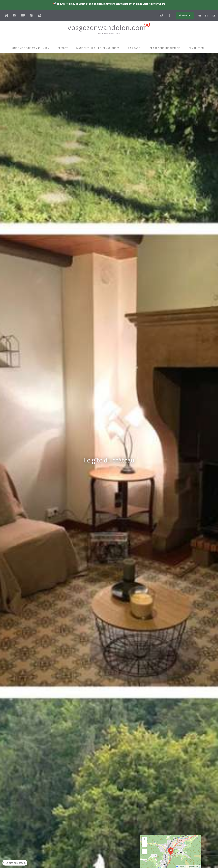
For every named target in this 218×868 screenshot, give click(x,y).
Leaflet (180, 867)
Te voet (64, 48)
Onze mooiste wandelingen (32, 48)
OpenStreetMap (194, 867)
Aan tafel (136, 48)
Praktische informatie (166, 48)
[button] (171, 852)
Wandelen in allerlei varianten (99, 48)
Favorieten (197, 48)
